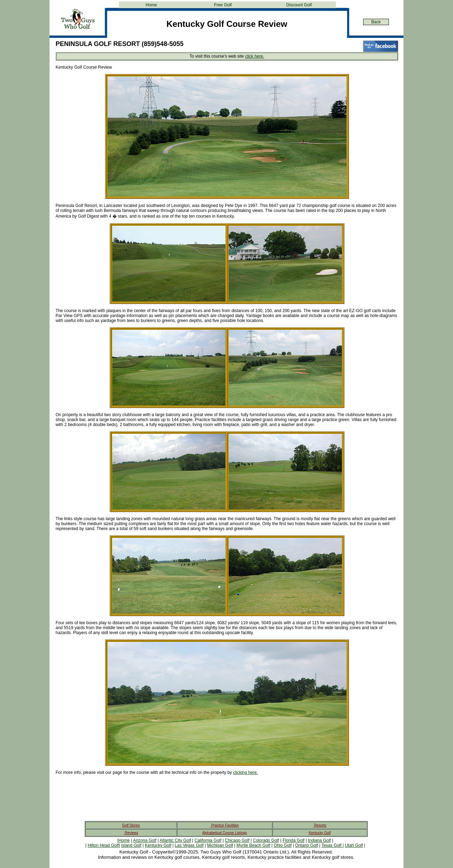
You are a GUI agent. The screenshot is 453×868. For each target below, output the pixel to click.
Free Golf (223, 5)
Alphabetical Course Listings (224, 833)
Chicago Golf (237, 840)
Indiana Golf (319, 840)
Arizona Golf (145, 840)
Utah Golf (354, 845)
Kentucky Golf (320, 833)
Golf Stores (131, 825)
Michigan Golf (220, 845)
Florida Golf (293, 840)
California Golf (208, 840)
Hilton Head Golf (103, 845)
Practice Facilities (225, 825)
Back (376, 22)
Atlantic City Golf (175, 840)
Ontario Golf (307, 845)
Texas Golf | (332, 845)
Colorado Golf (266, 840)
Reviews (131, 833)
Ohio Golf (283, 845)
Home (151, 5)
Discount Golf (299, 5)
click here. (254, 56)
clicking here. (246, 772)
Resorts (320, 825)
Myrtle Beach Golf (253, 845)
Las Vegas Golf (189, 845)
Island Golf (131, 845)
